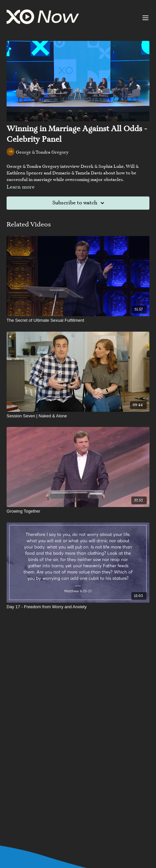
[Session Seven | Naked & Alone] (78, 416)
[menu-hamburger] (145, 18)
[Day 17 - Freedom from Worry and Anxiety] (78, 607)
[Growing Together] (78, 511)
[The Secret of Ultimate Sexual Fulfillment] (78, 320)
